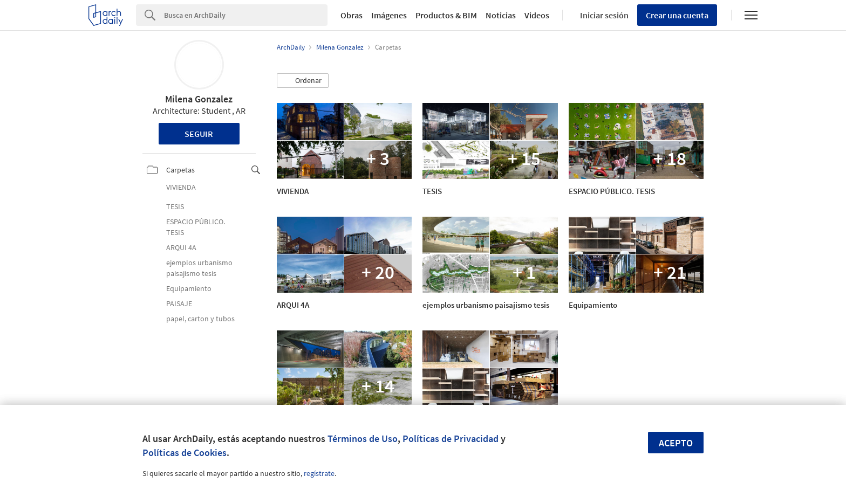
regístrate (319, 473)
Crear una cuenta (677, 15)
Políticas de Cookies (185, 453)
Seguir (199, 134)
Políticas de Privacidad (451, 439)
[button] (303, 81)
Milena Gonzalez (199, 99)
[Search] (246, 15)
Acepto (676, 443)
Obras (352, 15)
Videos (537, 15)
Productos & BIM (446, 15)
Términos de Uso (363, 439)
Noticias (501, 15)
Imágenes (389, 15)
